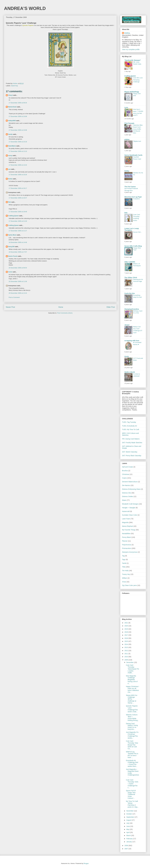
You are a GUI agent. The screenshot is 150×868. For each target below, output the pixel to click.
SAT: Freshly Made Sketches (132, 443)
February (130, 839)
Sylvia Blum (12, 235)
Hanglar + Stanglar (129, 508)
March (129, 835)
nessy (10, 155)
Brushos (125, 471)
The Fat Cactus (130, 187)
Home (61, 307)
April (128, 832)
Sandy (10, 134)
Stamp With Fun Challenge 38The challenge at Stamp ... (132, 699)
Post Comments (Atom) (65, 313)
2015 (126, 641)
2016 (126, 638)
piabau (127, 139)
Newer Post (10, 307)
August (129, 820)
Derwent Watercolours (130, 482)
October (129, 814)
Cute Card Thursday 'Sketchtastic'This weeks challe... (132, 669)
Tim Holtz (125, 571)
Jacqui (127, 325)
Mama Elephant (128, 526)
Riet (10, 202)
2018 (126, 632)
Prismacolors (127, 548)
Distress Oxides (128, 496)
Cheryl (10, 95)
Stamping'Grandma (132, 309)
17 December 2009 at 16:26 (18, 175)
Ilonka (10, 179)
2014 (126, 644)
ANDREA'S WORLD (25, 8)
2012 (126, 651)
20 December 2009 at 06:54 (18, 268)
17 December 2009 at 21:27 (18, 231)
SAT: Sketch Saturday (130, 452)
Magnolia (125, 522)
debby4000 (12, 121)
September (130, 817)
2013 (126, 647)
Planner (125, 541)
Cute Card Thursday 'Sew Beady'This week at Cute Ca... (132, 745)
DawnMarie (12, 146)
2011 (126, 654)
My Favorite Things (129, 530)
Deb (126, 213)
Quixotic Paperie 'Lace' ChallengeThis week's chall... (132, 709)
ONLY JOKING (130, 262)
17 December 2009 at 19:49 (18, 212)
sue (9, 169)
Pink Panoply (129, 123)
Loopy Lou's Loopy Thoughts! (132, 229)
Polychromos (127, 545)
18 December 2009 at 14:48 (18, 242)
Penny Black (126, 537)
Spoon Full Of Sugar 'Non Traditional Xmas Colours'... (131, 794)
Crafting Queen (13, 216)
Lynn (126, 107)
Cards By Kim (130, 293)
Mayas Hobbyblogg (132, 92)
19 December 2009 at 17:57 (18, 252)
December (130, 662)
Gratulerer (136, 199)
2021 (126, 623)
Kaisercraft (126, 511)
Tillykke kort (137, 141)
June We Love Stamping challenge (138, 80)
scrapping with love (132, 341)
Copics (124, 478)
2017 (126, 635)
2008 (126, 846)
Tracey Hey (126, 574)
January (129, 842)
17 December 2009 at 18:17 (18, 188)
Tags (124, 560)
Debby (127, 171)
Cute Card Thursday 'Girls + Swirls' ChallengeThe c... (132, 784)
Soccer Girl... (137, 232)
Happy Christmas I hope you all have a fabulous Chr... (132, 689)
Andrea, (127, 33)
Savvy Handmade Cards (133, 155)
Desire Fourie (13, 256)
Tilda (124, 567)
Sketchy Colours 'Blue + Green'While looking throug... (132, 718)
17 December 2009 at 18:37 (18, 198)
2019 (126, 629)
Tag (123, 556)
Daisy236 (11, 247)
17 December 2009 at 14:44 (18, 165)
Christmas (126, 474)
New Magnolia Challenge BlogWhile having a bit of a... (132, 680)
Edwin (124, 500)
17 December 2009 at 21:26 (18, 221)
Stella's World (130, 372)
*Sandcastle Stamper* (133, 60)
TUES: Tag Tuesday (129, 422)
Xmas (124, 582)
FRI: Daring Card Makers (131, 439)
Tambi (124, 563)
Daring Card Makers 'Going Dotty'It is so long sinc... (132, 726)
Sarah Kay (14, 86)
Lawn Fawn (126, 519)
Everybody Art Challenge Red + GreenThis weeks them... (132, 763)
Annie (10, 272)
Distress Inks (127, 493)
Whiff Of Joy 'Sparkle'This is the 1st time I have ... (132, 755)
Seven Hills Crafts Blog (133, 246)
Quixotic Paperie (28, 25)
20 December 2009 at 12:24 (18, 293)
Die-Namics (126, 485)
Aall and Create (127, 467)
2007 (126, 849)
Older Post (111, 307)
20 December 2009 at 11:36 (18, 281)
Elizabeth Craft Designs (130, 504)
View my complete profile (131, 49)
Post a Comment (14, 297)
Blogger (86, 863)
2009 (126, 660)
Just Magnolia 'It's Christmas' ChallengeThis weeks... (132, 735)
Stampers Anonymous (130, 552)
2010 (126, 657)
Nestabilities (126, 534)
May (128, 829)
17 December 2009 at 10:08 (18, 116)
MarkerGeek (12, 107)
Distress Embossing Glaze (131, 489)
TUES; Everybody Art (129, 426)
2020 (126, 626)
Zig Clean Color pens (129, 585)
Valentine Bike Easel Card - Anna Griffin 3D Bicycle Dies (138, 129)
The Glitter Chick (131, 278)
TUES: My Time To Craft (131, 429)
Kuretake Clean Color (130, 515)
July (128, 823)
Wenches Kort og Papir (133, 197)
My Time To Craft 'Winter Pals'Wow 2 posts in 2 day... (132, 804)
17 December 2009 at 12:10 (18, 151)
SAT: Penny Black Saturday (132, 456)
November (130, 811)
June (128, 826)
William (125, 578)
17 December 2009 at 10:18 (18, 142)
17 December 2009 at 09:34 (18, 103)
